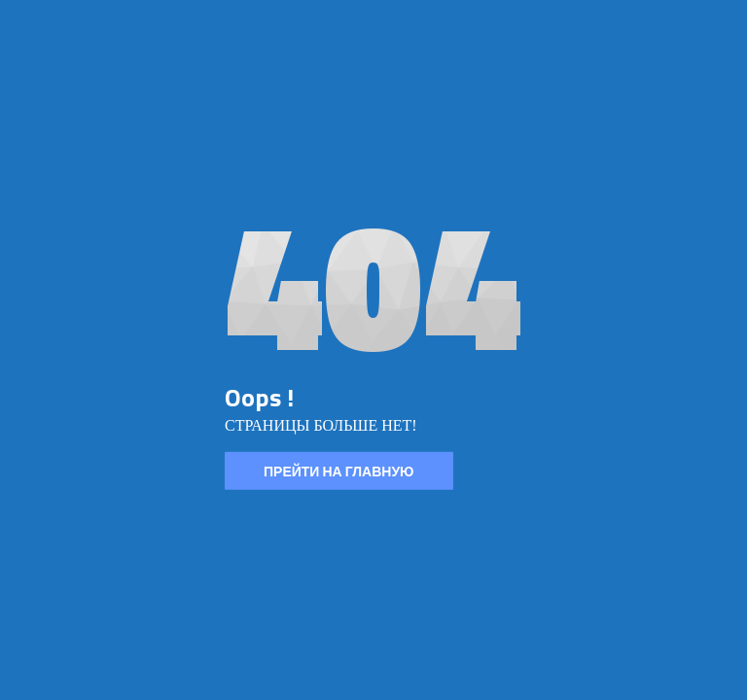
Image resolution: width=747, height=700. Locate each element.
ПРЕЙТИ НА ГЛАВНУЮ (339, 471)
